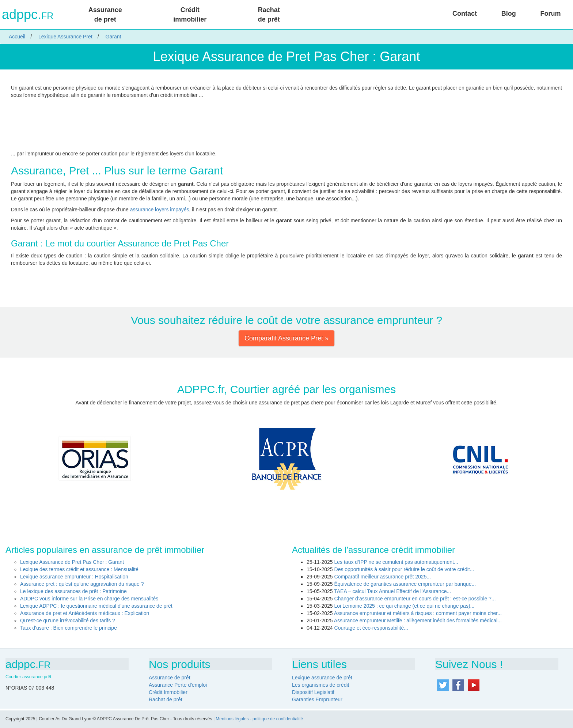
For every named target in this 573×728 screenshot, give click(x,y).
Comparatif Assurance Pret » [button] (286, 338)
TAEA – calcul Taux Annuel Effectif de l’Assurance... (392, 591)
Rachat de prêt (269, 15)
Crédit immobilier (190, 15)
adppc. (28, 15)
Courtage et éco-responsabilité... (371, 628)
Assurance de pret (105, 15)
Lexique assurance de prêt (322, 678)
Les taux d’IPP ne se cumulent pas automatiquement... (396, 562)
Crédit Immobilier (168, 692)
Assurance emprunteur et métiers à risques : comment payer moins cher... (418, 613)
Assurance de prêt (170, 678)
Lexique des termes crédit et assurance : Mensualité (79, 569)
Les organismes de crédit (320, 685)
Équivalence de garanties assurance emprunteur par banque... (405, 584)
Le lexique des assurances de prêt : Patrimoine (73, 591)
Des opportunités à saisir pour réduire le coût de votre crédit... (404, 569)
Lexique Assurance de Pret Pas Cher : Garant (72, 562)
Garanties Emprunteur (317, 699)
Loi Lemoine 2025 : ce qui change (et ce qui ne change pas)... (405, 606)
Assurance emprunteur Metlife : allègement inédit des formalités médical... (418, 621)
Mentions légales (232, 719)
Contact (465, 14)
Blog (509, 14)
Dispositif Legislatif (313, 692)
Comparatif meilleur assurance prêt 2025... (383, 577)
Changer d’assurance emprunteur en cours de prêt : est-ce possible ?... (415, 599)
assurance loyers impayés (160, 210)
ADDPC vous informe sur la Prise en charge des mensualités (89, 599)
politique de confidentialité (278, 719)
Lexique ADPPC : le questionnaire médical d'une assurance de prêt (96, 606)
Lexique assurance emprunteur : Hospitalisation (74, 577)
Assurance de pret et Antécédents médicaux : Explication (85, 613)
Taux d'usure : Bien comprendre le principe (69, 628)
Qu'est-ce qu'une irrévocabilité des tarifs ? (68, 621)
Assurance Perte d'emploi (178, 685)
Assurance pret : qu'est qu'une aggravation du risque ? (82, 584)
